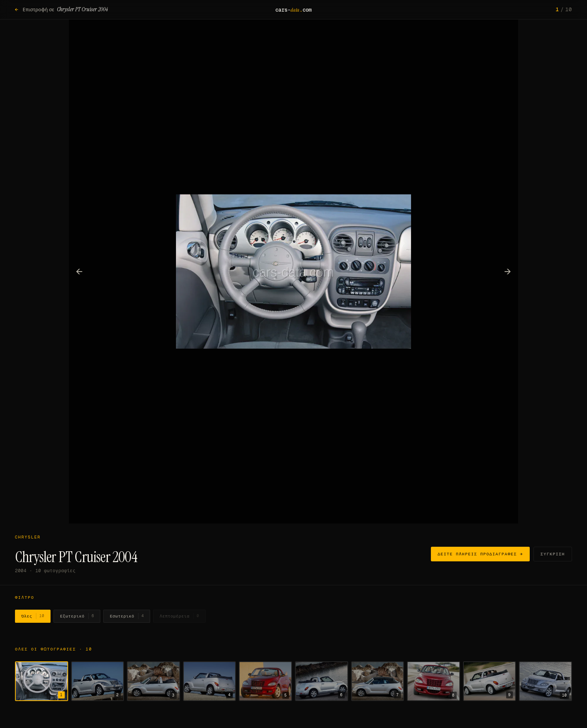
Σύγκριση (553, 554)
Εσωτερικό (127, 616)
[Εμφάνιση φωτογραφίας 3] (153, 681)
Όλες (33, 616)
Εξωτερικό (77, 616)
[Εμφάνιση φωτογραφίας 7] (378, 681)
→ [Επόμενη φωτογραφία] (508, 271)
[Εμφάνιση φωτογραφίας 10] (545, 681)
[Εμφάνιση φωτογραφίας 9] (490, 681)
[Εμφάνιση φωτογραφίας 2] (98, 681)
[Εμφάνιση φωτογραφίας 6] (322, 681)
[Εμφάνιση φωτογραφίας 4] (210, 681)
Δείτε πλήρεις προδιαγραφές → (480, 554)
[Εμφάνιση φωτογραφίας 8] (434, 681)
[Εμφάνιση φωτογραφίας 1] (42, 681)
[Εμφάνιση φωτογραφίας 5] (265, 681)
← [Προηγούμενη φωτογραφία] (80, 271)
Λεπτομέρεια (179, 616)
